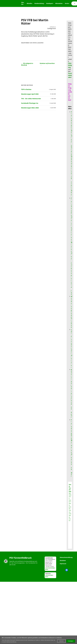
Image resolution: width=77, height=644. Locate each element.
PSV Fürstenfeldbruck (20, 558)
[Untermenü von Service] (70, 3)
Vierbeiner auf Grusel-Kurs (47, 63)
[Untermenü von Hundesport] (54, 3)
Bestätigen (71, 641)
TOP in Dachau (26, 89)
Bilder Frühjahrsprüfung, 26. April (71, 394)
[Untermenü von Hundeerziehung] (44, 3)
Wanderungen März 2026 (30, 108)
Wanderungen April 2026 (30, 94)
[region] (38, 640)
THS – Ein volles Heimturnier (31, 99)
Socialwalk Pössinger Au (30, 103)
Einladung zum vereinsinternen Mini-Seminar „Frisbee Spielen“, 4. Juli (71, 246)
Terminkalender (70, 75)
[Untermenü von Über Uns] (25, 3)
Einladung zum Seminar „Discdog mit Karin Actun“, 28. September (71, 154)
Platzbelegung (70, 65)
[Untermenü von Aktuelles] (33, 3)
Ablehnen (61, 641)
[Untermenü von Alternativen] (63, 3)
